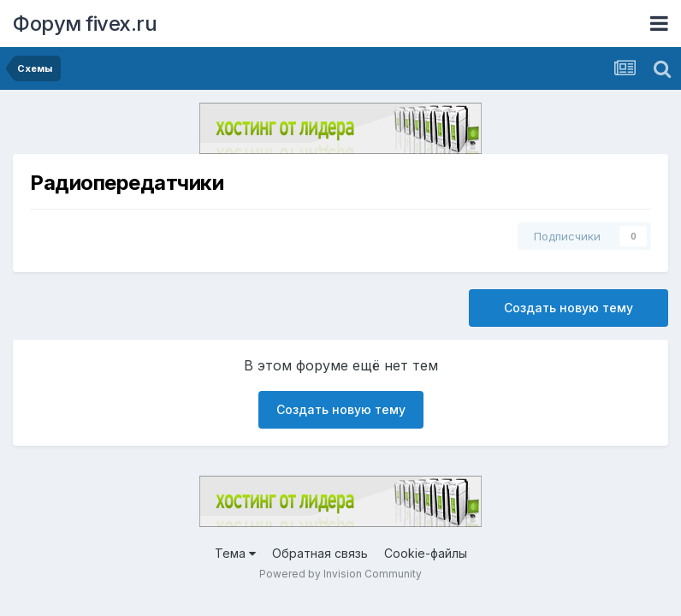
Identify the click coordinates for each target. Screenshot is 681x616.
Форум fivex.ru (85, 24)
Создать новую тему (568, 308)
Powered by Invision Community (340, 574)
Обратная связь (320, 553)
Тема (235, 553)
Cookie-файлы (426, 553)
